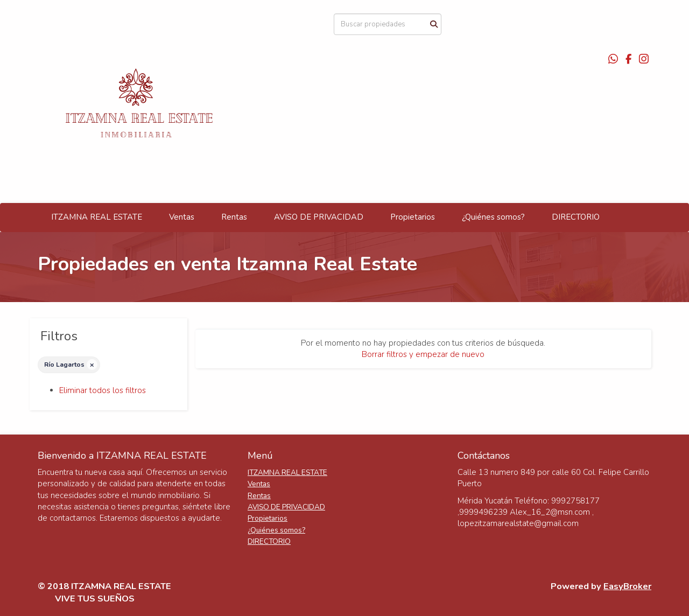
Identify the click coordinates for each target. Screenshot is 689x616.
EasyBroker (627, 586)
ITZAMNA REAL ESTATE (97, 217)
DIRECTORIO (576, 217)
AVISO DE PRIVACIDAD (319, 217)
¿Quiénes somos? (493, 217)
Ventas (182, 217)
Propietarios (413, 217)
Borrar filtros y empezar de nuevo (423, 354)
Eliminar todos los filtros (103, 390)
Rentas (234, 217)
